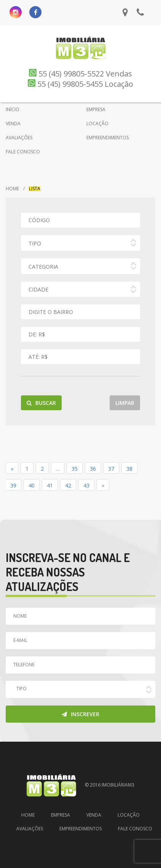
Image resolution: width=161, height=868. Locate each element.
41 (50, 485)
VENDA (13, 123)
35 (75, 469)
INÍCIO (13, 109)
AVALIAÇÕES (19, 138)
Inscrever (80, 714)
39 (13, 485)
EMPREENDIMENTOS (108, 138)
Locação (129, 815)
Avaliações (30, 829)
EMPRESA (96, 109)
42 (68, 485)
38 (129, 469)
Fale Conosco (135, 829)
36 (93, 469)
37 (111, 469)
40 (32, 485)
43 (86, 485)
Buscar (41, 403)
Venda (94, 815)
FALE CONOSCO (23, 152)
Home (12, 189)
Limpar (125, 403)
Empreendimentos (80, 829)
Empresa (61, 815)
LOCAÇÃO (97, 123)
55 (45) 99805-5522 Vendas (80, 74)
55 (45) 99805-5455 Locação (80, 84)
